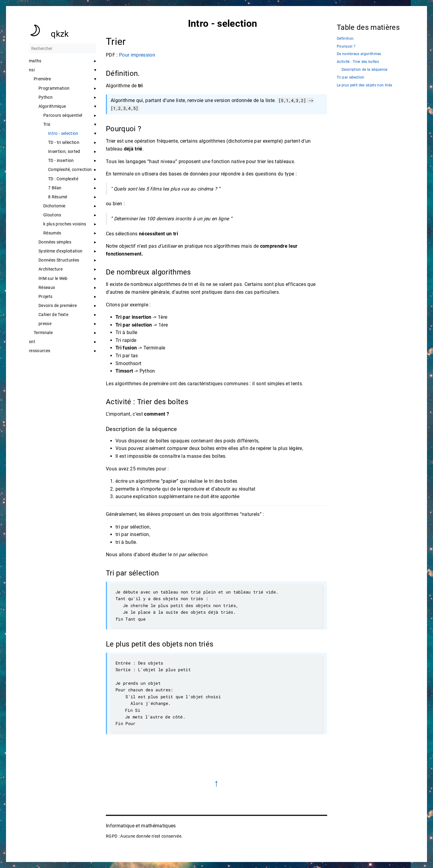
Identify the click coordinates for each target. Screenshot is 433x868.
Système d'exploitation (60, 251)
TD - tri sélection (64, 142)
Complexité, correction (70, 169)
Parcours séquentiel (63, 115)
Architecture (51, 269)
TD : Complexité (63, 179)
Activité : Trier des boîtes (358, 62)
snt (32, 342)
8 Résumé (58, 197)
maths (35, 61)
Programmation (54, 88)
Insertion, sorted (64, 151)
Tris (47, 124)
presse (45, 324)
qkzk (60, 34)
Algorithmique (52, 106)
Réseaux (47, 287)
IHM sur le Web (53, 278)
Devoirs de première (58, 305)
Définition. (346, 39)
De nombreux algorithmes (359, 54)
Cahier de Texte (53, 315)
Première (42, 79)
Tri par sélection (351, 77)
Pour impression (137, 55)
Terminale (43, 333)
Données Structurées (59, 260)
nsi (32, 70)
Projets (45, 296)
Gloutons (52, 215)
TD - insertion (61, 160)
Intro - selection (63, 133)
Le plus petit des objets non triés (364, 85)
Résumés (52, 233)
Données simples (55, 242)
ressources (40, 351)
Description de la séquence (365, 70)
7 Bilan (55, 188)
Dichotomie (54, 206)
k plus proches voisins (65, 224)
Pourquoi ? (346, 46)
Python (46, 97)
